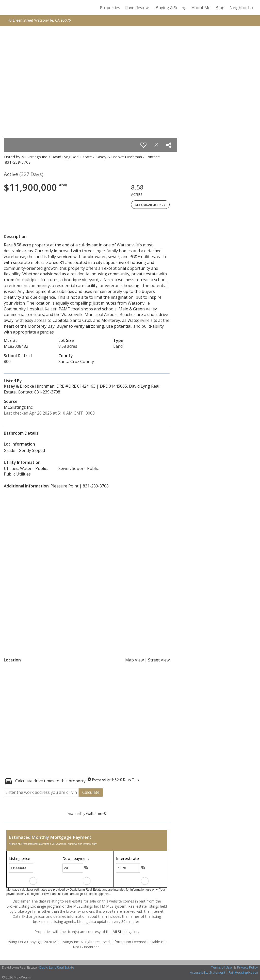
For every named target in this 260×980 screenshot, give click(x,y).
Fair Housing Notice (243, 972)
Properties (110, 8)
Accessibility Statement (208, 972)
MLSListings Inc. (126, 932)
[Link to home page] (10, 8)
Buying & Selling (171, 8)
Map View (134, 660)
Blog (220, 8)
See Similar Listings (150, 205)
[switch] (143, 145)
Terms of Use (222, 967)
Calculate (91, 792)
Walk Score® (96, 814)
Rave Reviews (138, 8)
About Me (201, 8)
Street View (159, 660)
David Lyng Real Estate (57, 967)
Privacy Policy (248, 967)
